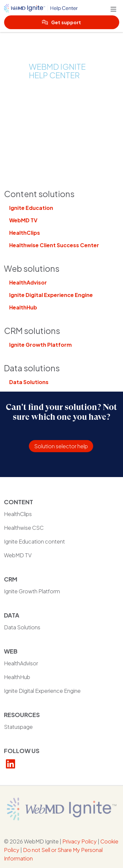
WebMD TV (23, 220)
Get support (61, 22)
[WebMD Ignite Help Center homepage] (57, 9)
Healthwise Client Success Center (54, 245)
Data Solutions (29, 382)
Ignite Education (31, 208)
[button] (115, 9)
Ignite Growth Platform (41, 345)
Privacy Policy (80, 841)
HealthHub (23, 307)
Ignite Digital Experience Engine (51, 295)
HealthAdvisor (28, 282)
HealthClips (25, 233)
